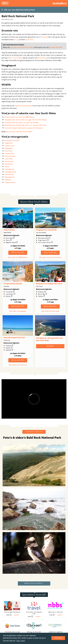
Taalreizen (8, 180)
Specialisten (9, 164)
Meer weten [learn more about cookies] (21, 641)
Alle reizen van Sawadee (18, 311)
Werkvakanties (10, 177)
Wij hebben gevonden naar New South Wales (49, 339)
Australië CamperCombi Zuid (14, 337)
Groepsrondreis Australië (13, 284)
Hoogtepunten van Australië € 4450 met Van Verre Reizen (26, 120)
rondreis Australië (56, 47)
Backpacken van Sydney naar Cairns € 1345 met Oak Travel (25, 125)
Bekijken (50, 346)
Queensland (42, 58)
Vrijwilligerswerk (10, 172)
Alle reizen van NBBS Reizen (18, 257)
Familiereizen (9, 174)
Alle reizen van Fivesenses (18, 365)
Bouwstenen (9, 161)
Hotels (7, 167)
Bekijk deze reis (18, 252)
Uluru (16, 40)
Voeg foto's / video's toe (34, 432)
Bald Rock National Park (24, 106)
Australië (44, 37)
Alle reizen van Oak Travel (50, 311)
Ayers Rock (30, 40)
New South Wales (16, 58)
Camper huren (10, 146)
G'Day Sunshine (9, 230)
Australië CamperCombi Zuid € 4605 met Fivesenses (24, 128)
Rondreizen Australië (12, 140)
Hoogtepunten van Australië (46, 230)
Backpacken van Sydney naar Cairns (49, 284)
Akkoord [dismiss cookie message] (58, 638)
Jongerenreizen (10, 182)
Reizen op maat (10, 156)
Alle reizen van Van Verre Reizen (50, 257)
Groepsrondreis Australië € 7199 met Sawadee (22, 122)
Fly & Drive (8, 151)
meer (9, 615)
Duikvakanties (9, 169)
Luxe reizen (9, 159)
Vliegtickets (9, 143)
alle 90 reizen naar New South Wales (19, 132)
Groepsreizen (9, 153)
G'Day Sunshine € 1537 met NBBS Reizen (19, 117)
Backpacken (9, 148)
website (16, 615)
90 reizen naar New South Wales (22, 47)
